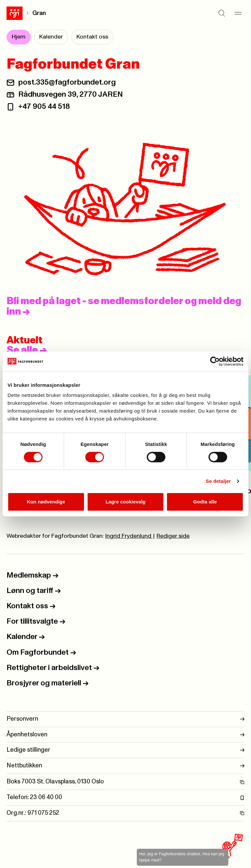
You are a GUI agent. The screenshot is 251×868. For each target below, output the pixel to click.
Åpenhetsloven (125, 735)
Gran (39, 13)
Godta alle (205, 502)
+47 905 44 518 (44, 106)
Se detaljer (218, 481)
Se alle (27, 350)
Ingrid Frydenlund (129, 536)
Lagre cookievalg (126, 502)
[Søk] (222, 13)
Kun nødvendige (46, 502)
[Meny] (238, 13)
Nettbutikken (125, 766)
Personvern (125, 719)
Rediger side (173, 536)
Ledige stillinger (125, 750)
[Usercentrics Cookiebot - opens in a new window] (215, 361)
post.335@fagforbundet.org (67, 82)
